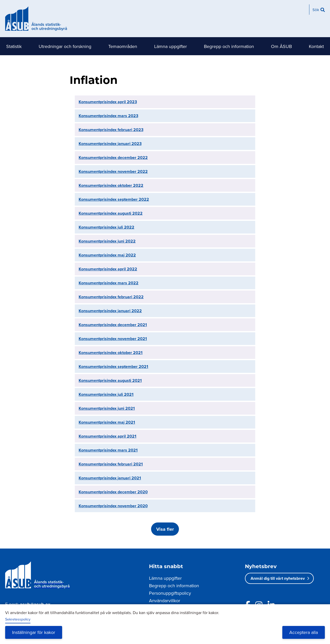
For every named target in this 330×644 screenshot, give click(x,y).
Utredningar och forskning (65, 46)
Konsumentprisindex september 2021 (113, 367)
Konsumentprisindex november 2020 (113, 506)
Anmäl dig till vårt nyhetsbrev (278, 578)
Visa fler (165, 529)
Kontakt (316, 46)
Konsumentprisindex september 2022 (114, 199)
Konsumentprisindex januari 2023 (110, 144)
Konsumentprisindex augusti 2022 (111, 213)
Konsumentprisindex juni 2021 (107, 408)
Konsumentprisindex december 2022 (113, 158)
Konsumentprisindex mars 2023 (108, 116)
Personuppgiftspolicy (170, 593)
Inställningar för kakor (34, 632)
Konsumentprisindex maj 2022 (107, 255)
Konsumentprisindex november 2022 (113, 171)
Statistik (14, 46)
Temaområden (123, 46)
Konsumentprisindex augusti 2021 (110, 380)
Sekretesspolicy (18, 619)
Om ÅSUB (281, 46)
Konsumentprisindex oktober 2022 (111, 185)
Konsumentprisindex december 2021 (113, 325)
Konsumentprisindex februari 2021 (111, 464)
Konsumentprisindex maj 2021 (107, 422)
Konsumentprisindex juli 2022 (106, 227)
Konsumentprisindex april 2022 (108, 269)
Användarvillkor (165, 601)
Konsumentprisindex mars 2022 (109, 283)
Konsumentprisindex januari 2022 (110, 311)
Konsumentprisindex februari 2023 (111, 130)
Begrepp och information (229, 46)
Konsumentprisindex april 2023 (108, 102)
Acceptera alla (304, 632)
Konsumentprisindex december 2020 (113, 492)
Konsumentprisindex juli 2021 (106, 394)
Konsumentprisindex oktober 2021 (111, 353)
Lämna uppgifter (171, 46)
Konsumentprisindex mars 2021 (108, 450)
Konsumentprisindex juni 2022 (107, 241)
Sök (316, 10)
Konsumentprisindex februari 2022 (111, 297)
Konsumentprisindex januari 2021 (110, 478)
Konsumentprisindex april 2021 (108, 436)
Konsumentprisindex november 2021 (113, 339)
